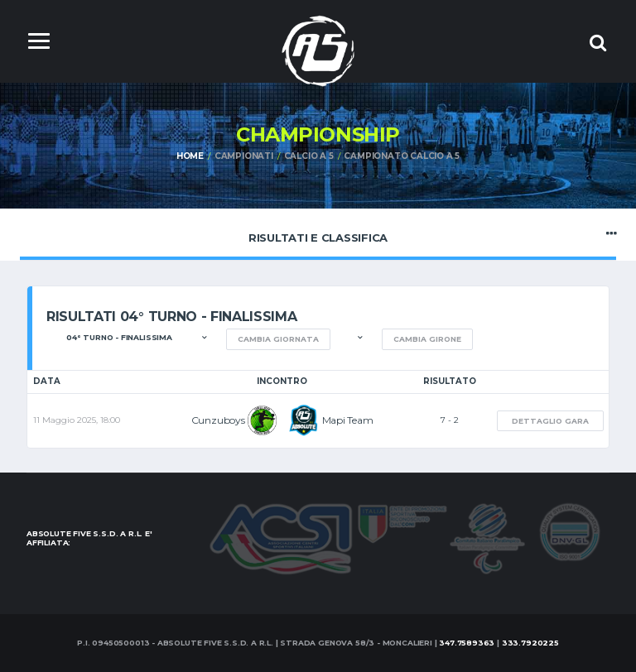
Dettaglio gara (550, 421)
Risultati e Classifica (318, 233)
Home (190, 156)
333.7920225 (530, 643)
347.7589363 (467, 643)
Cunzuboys (218, 420)
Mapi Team (348, 420)
